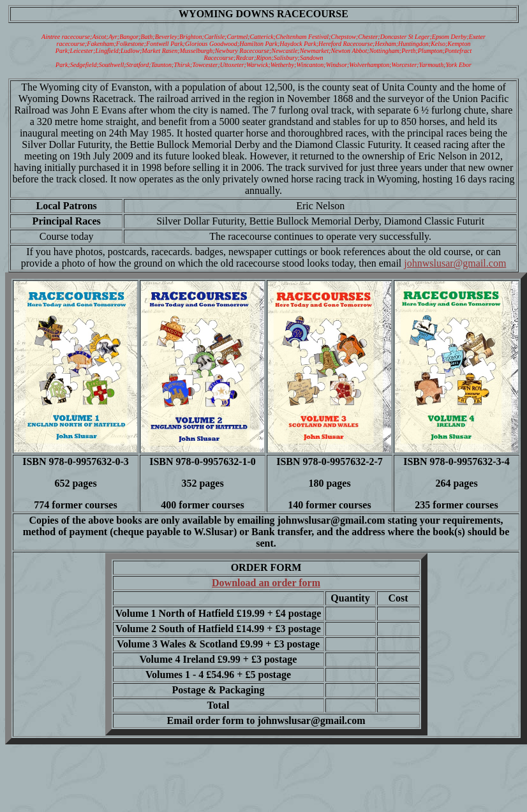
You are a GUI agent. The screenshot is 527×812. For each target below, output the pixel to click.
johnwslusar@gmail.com (455, 263)
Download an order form (266, 583)
